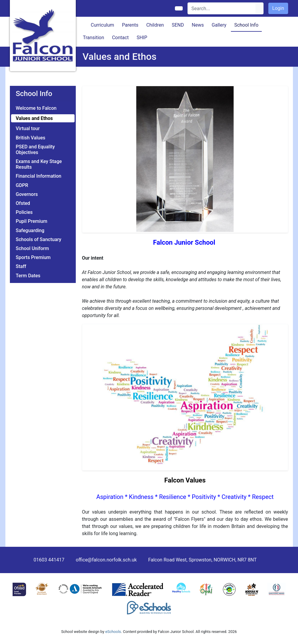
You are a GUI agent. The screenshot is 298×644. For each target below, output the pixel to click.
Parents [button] (130, 25)
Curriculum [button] (102, 25)
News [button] (198, 25)
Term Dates (28, 276)
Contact (120, 38)
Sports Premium (33, 257)
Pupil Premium (32, 221)
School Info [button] (246, 25)
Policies (24, 212)
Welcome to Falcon (36, 108)
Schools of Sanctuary (39, 239)
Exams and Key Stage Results (39, 164)
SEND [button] (178, 25)
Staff (21, 266)
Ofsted (23, 203)
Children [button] (155, 25)
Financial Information (39, 176)
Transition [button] (94, 38)
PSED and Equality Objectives (35, 150)
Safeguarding (30, 230)
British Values (31, 138)
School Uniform (32, 248)
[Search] (222, 8)
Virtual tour (28, 128)
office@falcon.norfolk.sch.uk (106, 560)
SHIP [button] (142, 38)
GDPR (22, 185)
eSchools (113, 632)
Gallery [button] (219, 25)
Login (278, 8)
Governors (27, 194)
